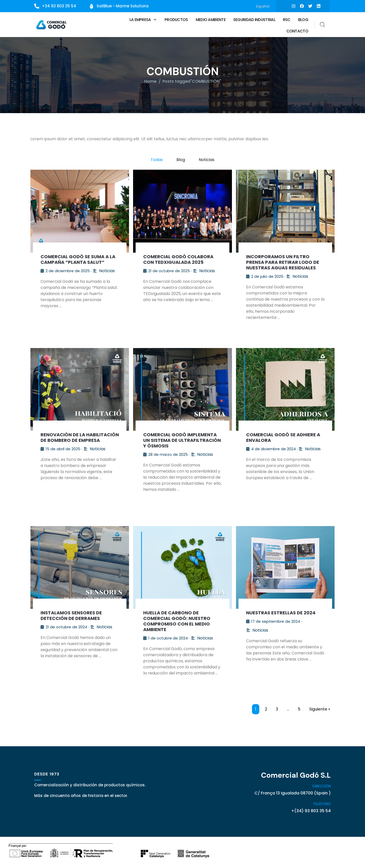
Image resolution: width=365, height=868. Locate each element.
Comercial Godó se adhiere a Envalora (283, 437)
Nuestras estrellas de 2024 (281, 612)
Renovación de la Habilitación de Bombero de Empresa (80, 437)
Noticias (207, 159)
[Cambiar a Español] (263, 6)
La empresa (143, 19)
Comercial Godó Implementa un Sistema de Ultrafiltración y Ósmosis (182, 439)
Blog (303, 19)
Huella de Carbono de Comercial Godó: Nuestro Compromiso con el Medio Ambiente (177, 620)
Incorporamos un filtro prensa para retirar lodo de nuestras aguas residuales (283, 261)
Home (150, 81)
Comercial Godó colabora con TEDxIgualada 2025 (178, 259)
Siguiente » (320, 708)
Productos (176, 19)
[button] (143, 19)
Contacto (297, 31)
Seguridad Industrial (254, 19)
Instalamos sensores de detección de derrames (71, 615)
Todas (157, 159)
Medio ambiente (211, 19)
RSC (287, 19)
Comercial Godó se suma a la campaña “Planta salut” (78, 259)
